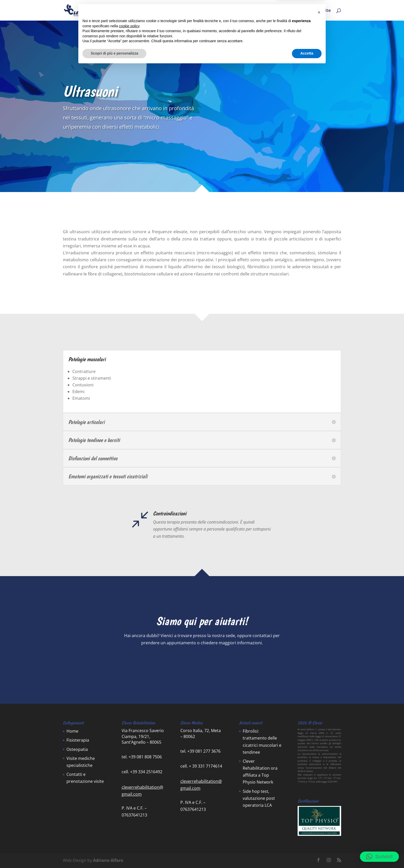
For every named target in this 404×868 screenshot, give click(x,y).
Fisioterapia (78, 740)
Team (255, 11)
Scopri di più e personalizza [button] (114, 854)
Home (193, 11)
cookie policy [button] (129, 827)
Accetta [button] (307, 854)
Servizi (212, 11)
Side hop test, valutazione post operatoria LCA (259, 798)
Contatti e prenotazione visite (299, 11)
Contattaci (202, 661)
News (237, 11)
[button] (379, 857)
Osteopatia (77, 749)
